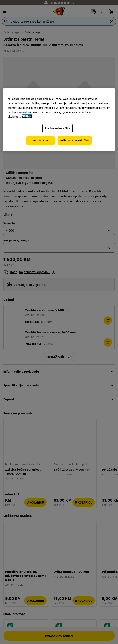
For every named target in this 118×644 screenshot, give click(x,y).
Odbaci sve (41, 141)
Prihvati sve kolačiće (75, 141)
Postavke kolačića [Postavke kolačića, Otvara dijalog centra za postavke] (58, 128)
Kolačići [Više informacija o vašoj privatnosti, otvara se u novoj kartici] (27, 117)
